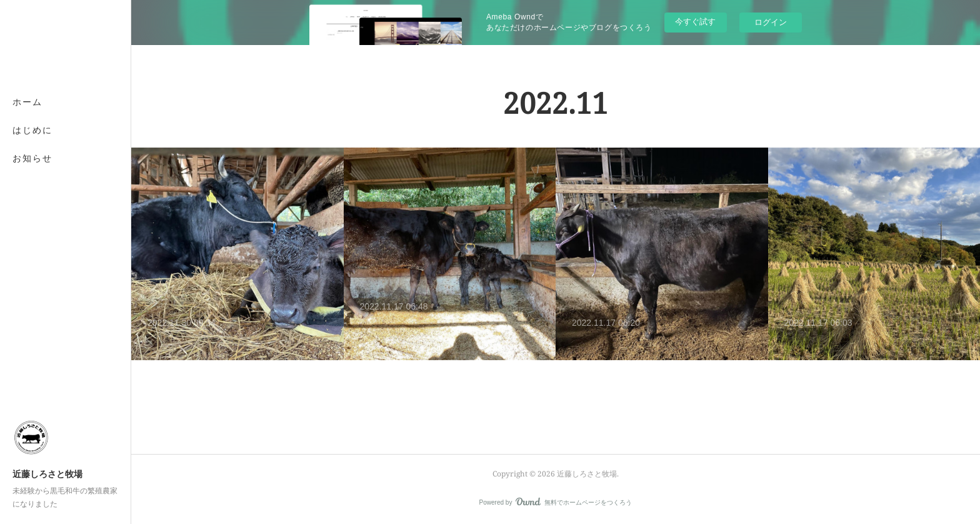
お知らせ (32, 158)
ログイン (771, 22)
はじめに (32, 130)
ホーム (27, 102)
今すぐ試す (695, 22)
